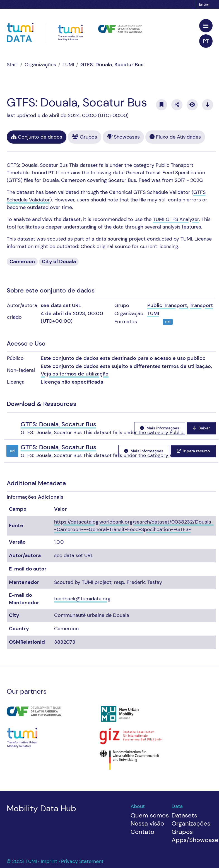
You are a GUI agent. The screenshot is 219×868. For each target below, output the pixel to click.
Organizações (40, 65)
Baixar (201, 428)
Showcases (123, 137)
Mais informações (160, 428)
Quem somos (150, 815)
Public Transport (167, 305)
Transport (201, 305)
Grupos (85, 137)
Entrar (204, 4)
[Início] (12, 65)
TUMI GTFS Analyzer (176, 219)
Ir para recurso (193, 451)
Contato (142, 832)
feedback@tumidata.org (82, 599)
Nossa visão (147, 823)
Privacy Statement (82, 861)
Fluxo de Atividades (175, 137)
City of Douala (59, 261)
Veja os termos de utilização (75, 374)
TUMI (68, 65)
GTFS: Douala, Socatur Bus (112, 65)
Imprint (50, 861)
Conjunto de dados (37, 137)
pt (206, 41)
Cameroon (22, 261)
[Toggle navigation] (206, 26)
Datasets (184, 815)
